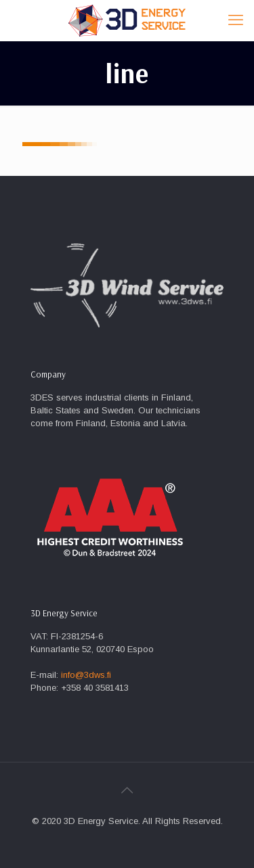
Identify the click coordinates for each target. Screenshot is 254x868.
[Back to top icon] (127, 790)
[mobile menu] (236, 20)
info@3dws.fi (86, 675)
